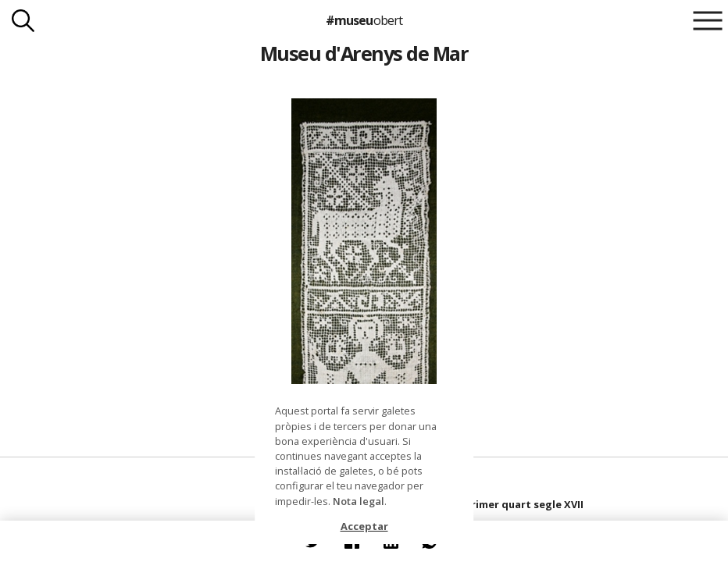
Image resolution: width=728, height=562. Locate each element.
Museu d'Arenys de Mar (364, 53)
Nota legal (359, 501)
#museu (364, 20)
